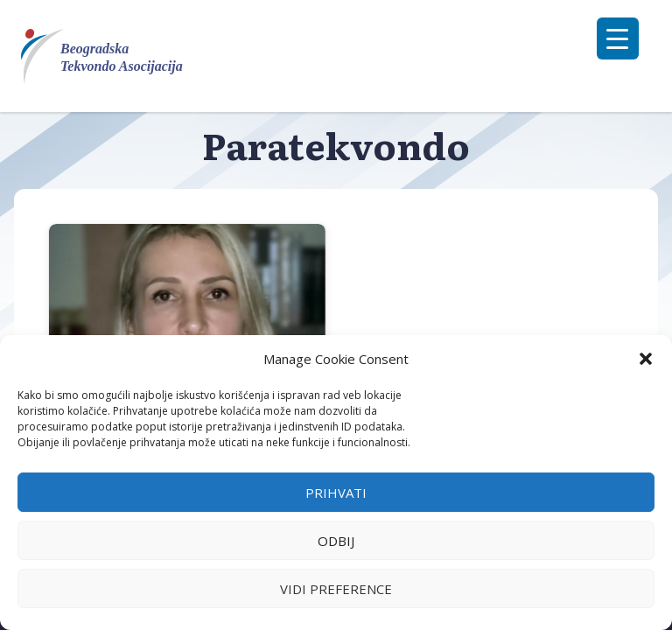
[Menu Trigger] (618, 38)
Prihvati (336, 493)
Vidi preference (336, 589)
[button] (646, 359)
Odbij (336, 541)
